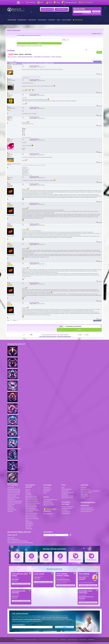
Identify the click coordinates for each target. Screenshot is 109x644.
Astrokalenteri (47, 9)
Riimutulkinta (47, 501)
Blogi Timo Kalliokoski (32, 500)
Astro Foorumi (13, 30)
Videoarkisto (84, 496)
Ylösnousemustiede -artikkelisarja (90, 491)
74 (17, 61)
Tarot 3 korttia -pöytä (67, 498)
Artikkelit (10, 506)
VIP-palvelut (78, 20)
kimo (8, 94)
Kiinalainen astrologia (71, 3)
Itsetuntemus (42, 20)
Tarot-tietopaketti (66, 489)
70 (12, 61)
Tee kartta (28, 527)
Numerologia (32, 3)
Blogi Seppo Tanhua (31, 496)
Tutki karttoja (12, 20)
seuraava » (99, 60)
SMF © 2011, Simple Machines (61, 335)
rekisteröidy (38, 35)
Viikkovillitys (11, 487)
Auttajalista (11, 508)
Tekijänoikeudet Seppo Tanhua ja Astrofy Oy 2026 (26, 640)
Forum (27, 520)
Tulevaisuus (32, 20)
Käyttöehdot (63, 640)
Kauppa (83, 498)
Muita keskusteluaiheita (25, 57)
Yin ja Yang (65, 510)
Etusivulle (10, 511)
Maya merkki (11, 504)
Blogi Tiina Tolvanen (31, 517)
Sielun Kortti (65, 491)
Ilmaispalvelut (22, 20)
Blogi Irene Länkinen (31, 513)
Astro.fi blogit (66, 20)
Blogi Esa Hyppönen (31, 506)
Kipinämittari (11, 499)
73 (16, 61)
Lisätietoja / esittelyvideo (21, 584)
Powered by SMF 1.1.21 (48, 335)
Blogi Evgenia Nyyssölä (32, 510)
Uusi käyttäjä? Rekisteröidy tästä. (91, 14)
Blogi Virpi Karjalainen (32, 501)
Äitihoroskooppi (12, 496)
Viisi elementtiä (66, 512)
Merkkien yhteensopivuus (15, 501)
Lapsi (58, 20)
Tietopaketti (29, 522)
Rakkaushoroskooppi (13, 498)
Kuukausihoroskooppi (14, 489)
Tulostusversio (98, 62)
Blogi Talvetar (29, 512)
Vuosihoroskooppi (67, 508)
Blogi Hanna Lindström (32, 518)
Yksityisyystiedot (83, 640)
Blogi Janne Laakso (31, 505)
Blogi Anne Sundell (31, 508)
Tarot (50, 3)
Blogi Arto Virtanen (31, 515)
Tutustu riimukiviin (49, 505)
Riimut (58, 3)
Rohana (9, 66)
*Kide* (9, 184)
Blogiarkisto (84, 494)
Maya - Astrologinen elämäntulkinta (18, 541)
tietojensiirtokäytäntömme (34, 621)
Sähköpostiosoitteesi (18, 625)
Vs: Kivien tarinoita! (34, 66)
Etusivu (22, 3)
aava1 (8, 139)
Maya (42, 3)
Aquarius (9, 117)
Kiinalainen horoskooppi (14, 503)
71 (13, 61)
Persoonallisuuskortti (67, 493)
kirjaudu (32, 35)
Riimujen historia (48, 503)
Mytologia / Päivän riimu (50, 499)
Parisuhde (52, 20)
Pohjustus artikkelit (86, 493)
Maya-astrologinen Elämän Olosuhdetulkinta (20, 542)
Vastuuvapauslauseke (73, 640)
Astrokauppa (61, 9)
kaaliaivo (9, 79)
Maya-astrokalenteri (13, 539)
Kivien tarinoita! (56, 57)
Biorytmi (28, 489)
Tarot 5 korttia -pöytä (67, 496)
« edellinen (94, 60)
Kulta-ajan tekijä (85, 489)
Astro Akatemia (48, 514)
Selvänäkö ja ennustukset (42, 57)
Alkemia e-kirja (12, 510)
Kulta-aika (87, 3)
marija (9, 154)
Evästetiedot (91, 640)
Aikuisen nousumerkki (14, 493)
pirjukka (9, 107)
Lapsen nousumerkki (13, 494)
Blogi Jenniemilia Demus (33, 503)
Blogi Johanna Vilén (31, 498)
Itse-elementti (66, 513)
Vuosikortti (65, 494)
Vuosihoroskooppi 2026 (14, 491)
